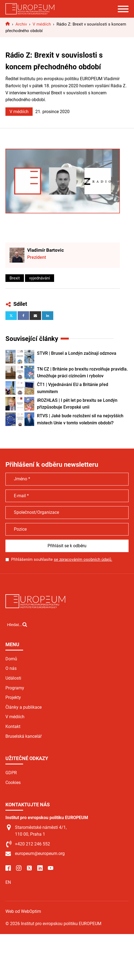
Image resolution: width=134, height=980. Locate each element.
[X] (11, 316)
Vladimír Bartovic (46, 250)
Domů (11, 659)
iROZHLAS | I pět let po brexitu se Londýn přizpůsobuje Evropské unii (77, 404)
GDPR (11, 773)
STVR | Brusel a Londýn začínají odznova (77, 353)
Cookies (13, 783)
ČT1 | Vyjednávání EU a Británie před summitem (73, 388)
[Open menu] (123, 9)
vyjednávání (40, 278)
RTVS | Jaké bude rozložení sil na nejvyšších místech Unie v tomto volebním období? (80, 419)
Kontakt (13, 727)
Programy (15, 688)
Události (13, 678)
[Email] (35, 316)
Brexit (15, 278)
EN (8, 882)
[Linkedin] (48, 316)
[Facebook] (23, 316)
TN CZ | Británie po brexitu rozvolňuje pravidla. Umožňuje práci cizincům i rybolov (82, 373)
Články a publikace (24, 707)
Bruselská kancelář (24, 736)
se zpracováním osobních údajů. (83, 559)
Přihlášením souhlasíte (62, 559)
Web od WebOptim (23, 911)
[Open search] (17, 624)
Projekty (13, 697)
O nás (11, 668)
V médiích (19, 112)
